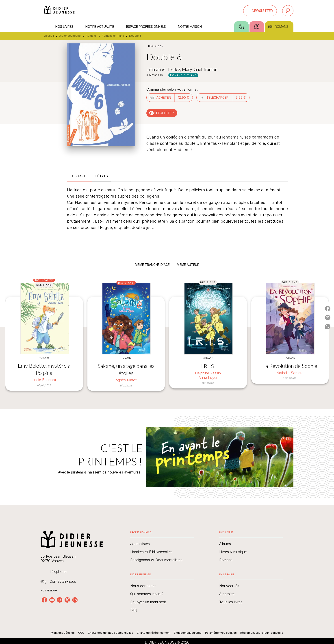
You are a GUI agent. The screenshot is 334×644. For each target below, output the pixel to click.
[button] (260, 11)
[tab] (46, 27)
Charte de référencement (154, 633)
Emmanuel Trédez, (164, 69)
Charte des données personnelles (111, 633)
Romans (91, 36)
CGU (81, 633)
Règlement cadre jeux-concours (262, 633)
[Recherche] (288, 11)
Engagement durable (188, 633)
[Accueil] (59, 11)
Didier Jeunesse (70, 36)
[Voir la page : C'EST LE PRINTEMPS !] (167, 452)
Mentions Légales (63, 633)
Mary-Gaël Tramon (200, 69)
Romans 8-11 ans (113, 36)
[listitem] (44, 600)
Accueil (49, 36)
